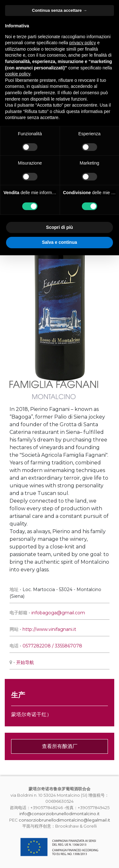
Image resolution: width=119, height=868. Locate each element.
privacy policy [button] (83, 43)
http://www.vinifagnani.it (49, 629)
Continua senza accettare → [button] (60, 10)
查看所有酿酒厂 (60, 746)
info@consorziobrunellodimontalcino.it (60, 814)
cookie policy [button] (18, 74)
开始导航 (25, 662)
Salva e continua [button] (59, 242)
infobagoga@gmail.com (58, 613)
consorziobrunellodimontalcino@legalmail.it (64, 820)
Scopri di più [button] (60, 227)
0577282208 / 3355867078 (52, 646)
